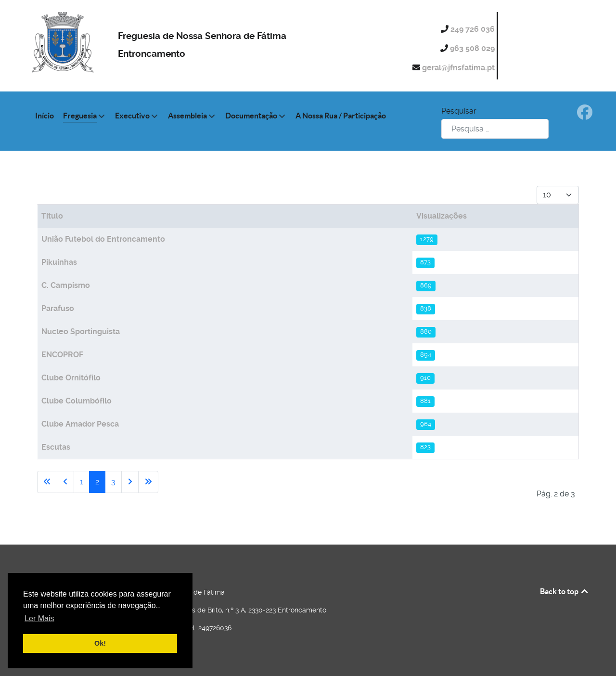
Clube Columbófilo (77, 401)
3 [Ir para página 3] (113, 482)
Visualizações (442, 216)
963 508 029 (473, 48)
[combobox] (495, 129)
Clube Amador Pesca (80, 424)
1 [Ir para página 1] (82, 482)
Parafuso (58, 308)
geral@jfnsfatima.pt (459, 68)
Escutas (56, 447)
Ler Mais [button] (39, 618)
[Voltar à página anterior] (65, 482)
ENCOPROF (62, 355)
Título (52, 216)
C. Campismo (66, 285)
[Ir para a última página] (148, 482)
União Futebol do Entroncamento (103, 239)
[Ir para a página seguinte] (130, 482)
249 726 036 (474, 29)
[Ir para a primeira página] (47, 482)
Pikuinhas (59, 262)
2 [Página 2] (97, 482)
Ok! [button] (100, 643)
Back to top (565, 591)
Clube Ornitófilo (71, 378)
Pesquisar (459, 111)
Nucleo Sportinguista (81, 331)
